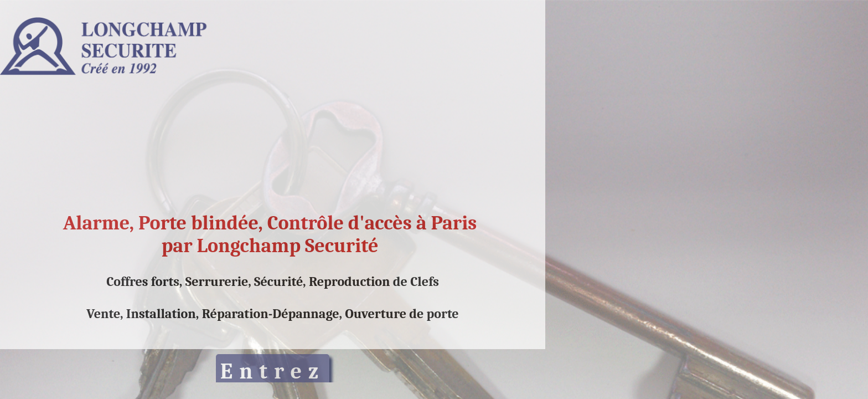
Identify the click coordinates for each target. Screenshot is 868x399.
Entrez (273, 371)
